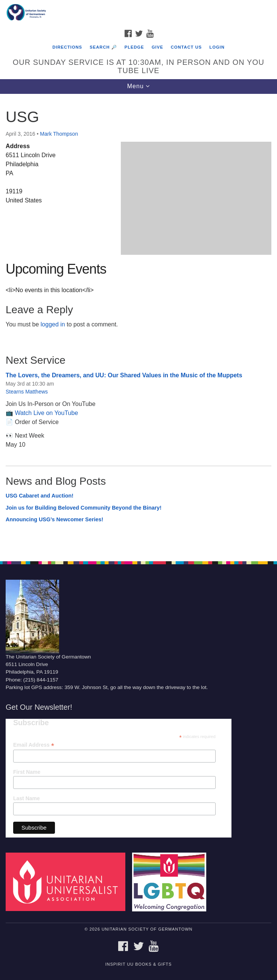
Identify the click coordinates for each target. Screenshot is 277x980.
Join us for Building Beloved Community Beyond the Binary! (84, 508)
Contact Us (186, 47)
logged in (53, 324)
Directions (67, 47)
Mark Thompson (59, 134)
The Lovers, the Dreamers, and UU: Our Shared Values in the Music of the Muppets (124, 375)
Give (158, 47)
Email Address (34, 745)
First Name (27, 772)
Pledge (134, 47)
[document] (138, 323)
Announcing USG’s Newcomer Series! (54, 519)
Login (217, 47)
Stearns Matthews (27, 392)
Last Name (27, 798)
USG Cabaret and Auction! (40, 496)
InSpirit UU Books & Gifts (138, 964)
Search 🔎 (103, 47)
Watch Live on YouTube (46, 413)
